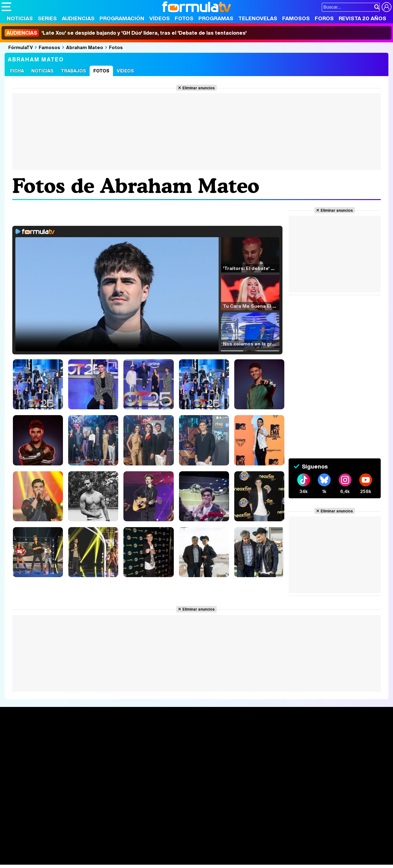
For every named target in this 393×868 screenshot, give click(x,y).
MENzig (42, 860)
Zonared (156, 860)
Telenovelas (258, 18)
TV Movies (93, 756)
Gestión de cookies (175, 808)
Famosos (296, 18)
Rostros (323, 736)
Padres (109, 852)
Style (59, 860)
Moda (56, 852)
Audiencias (78, 18)
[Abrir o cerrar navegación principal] (6, 7)
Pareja (91, 852)
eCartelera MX (130, 844)
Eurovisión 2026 (254, 755)
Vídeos (160, 18)
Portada (16, 736)
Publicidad (209, 808)
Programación (122, 18)
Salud (126, 852)
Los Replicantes (51, 835)
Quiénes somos (19, 808)
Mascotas (204, 852)
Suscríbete (327, 759)
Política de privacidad (87, 808)
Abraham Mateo (85, 47)
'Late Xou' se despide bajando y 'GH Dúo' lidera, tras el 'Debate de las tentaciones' (126, 33)
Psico (184, 852)
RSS (253, 808)
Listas (88, 750)
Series (47, 18)
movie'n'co (160, 844)
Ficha (17, 71)
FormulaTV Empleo (64, 844)
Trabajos (73, 71)
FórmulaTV (21, 47)
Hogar (169, 852)
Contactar (234, 808)
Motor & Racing (127, 860)
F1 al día (99, 860)
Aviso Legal (50, 808)
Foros (324, 18)
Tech (82, 860)
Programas (216, 18)
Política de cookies (132, 808)
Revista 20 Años (362, 18)
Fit (156, 852)
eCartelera (99, 844)
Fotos (184, 18)
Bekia (41, 852)
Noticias (20, 18)
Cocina (143, 852)
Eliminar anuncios (198, 88)
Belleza (73, 852)
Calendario (94, 743)
